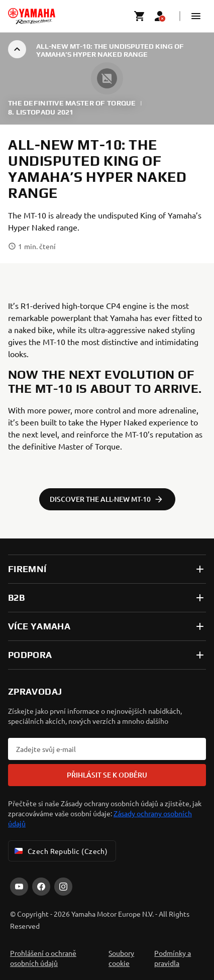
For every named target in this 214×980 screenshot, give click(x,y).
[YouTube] (19, 887)
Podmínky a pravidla (173, 958)
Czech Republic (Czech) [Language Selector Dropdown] (60, 851)
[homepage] (32, 16)
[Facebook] (41, 887)
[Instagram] (63, 887)
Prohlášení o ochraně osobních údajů (43, 958)
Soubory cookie (121, 958)
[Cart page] (140, 16)
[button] (196, 16)
